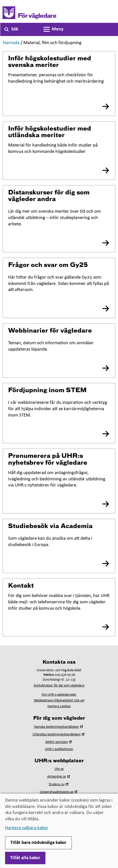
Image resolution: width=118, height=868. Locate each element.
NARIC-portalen (59, 742)
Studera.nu (59, 784)
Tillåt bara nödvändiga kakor (38, 843)
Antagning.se (59, 777)
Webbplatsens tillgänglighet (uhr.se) (59, 701)
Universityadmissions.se (59, 792)
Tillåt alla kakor (25, 858)
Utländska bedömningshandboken (59, 735)
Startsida (11, 43)
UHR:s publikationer (59, 749)
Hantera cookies (59, 706)
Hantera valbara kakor (27, 828)
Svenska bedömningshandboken (59, 727)
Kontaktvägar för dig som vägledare (59, 686)
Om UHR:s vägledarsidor (59, 695)
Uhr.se (59, 769)
